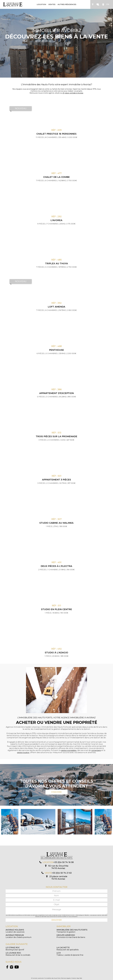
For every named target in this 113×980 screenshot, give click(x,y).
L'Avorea (56, 220)
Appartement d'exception (56, 393)
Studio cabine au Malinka (56, 523)
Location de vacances (15, 931)
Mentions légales (66, 978)
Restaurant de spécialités (68, 949)
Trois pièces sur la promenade (56, 436)
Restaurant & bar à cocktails (18, 954)
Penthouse (56, 350)
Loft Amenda (56, 307)
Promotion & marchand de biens (71, 936)
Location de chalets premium (19, 936)
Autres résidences (67, 4)
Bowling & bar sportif (15, 949)
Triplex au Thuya (56, 263)
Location (41, 4)
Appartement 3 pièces (56, 480)
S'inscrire (56, 792)
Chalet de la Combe (56, 177)
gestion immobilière (69, 750)
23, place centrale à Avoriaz (73, 93)
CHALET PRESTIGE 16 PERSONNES (56, 134)
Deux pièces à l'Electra (56, 566)
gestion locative (23, 753)
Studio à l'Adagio (56, 653)
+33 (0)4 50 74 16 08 (64, 862)
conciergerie (96, 750)
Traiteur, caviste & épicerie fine (70, 954)
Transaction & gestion (72, 931)
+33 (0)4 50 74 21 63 (62, 873)
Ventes (52, 4)
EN (108, 4)
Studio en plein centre (56, 609)
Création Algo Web (77, 978)
